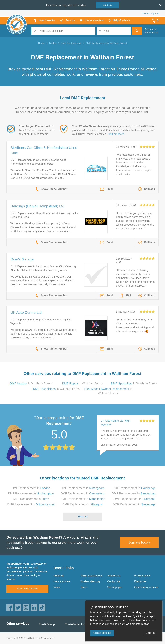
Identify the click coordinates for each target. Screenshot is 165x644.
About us (59, 576)
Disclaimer (140, 581)
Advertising (114, 576)
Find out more (116, 134)
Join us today (139, 542)
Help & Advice (62, 581)
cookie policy (117, 624)
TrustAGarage (47, 624)
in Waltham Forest (31, 384)
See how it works (27, 589)
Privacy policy (142, 576)
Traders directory (90, 581)
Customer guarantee (146, 587)
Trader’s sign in (150, 13)
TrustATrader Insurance (79, 624)
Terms (84, 587)
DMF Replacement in (31, 488)
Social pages (115, 587)
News (57, 587)
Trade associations (91, 576)
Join (107, 5)
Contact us (114, 581)
